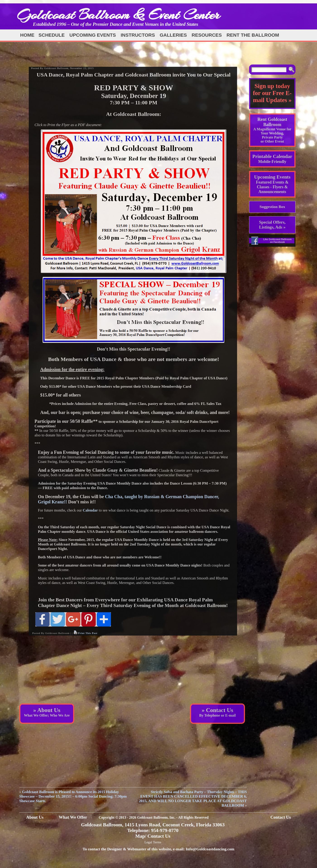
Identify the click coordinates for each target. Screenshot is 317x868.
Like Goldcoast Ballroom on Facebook (277, 241)
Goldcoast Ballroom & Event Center (118, 15)
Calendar (90, 510)
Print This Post (88, 633)
